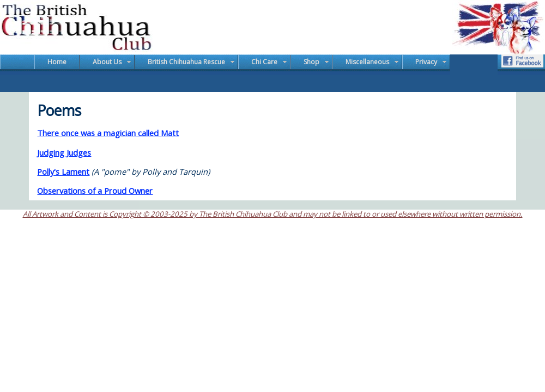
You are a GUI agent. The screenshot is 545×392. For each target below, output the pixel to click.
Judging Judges (64, 152)
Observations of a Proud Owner (95, 191)
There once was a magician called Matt (108, 133)
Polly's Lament (63, 171)
